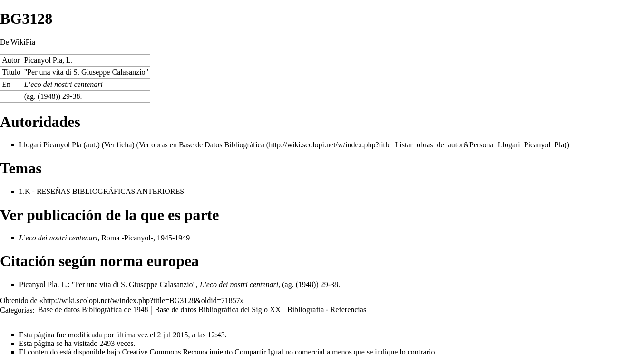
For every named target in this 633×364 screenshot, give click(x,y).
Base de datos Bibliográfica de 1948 (93, 310)
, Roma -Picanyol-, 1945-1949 (104, 238)
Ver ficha (118, 145)
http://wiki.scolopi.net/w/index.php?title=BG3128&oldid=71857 (142, 301)
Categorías (16, 310)
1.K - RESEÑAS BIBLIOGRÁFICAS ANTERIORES (102, 191)
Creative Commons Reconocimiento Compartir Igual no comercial (223, 352)
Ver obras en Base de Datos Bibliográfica (202, 145)
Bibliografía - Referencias (327, 310)
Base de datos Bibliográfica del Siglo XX (218, 310)
